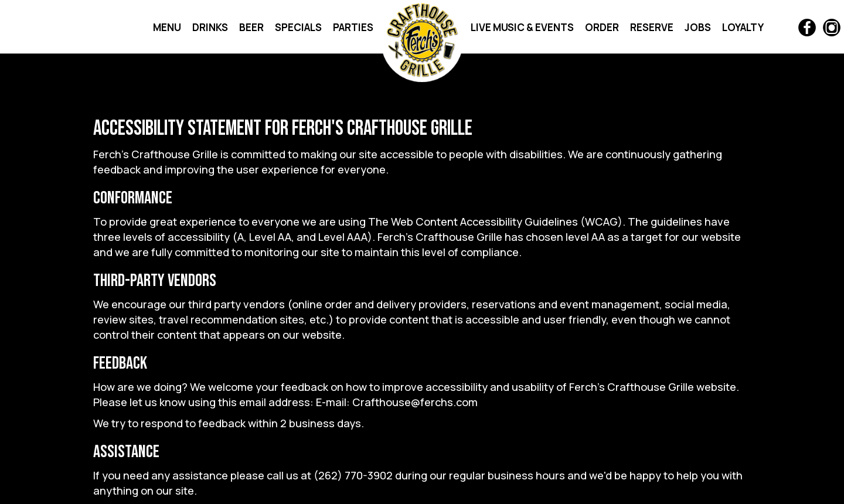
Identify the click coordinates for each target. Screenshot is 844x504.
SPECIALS (299, 27)
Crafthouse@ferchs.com (415, 402)
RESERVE (653, 27)
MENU (168, 27)
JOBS (699, 27)
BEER (252, 27)
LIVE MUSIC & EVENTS (523, 27)
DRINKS (211, 27)
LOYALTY (743, 27)
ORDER (603, 27)
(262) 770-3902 (353, 475)
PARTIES (353, 27)
